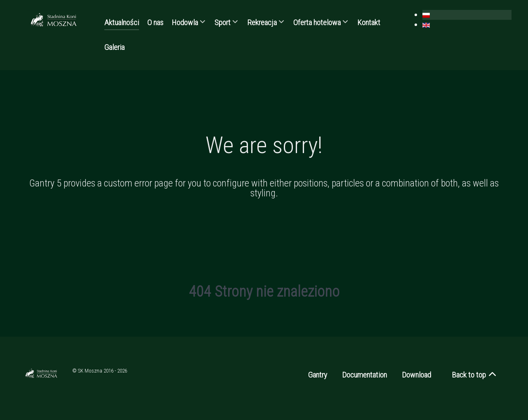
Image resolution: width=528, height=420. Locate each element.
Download (416, 375)
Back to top (475, 375)
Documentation (364, 375)
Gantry (318, 375)
